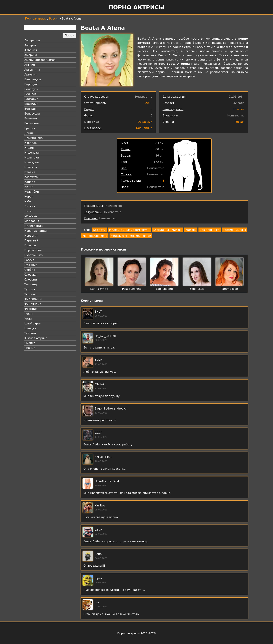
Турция (30, 289)
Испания (31, 167)
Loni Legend (164, 289)
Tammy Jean (230, 289)
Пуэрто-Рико (34, 255)
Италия (30, 172)
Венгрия (30, 109)
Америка (31, 55)
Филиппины (33, 299)
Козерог (239, 109)
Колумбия (32, 192)
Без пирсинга (210, 230)
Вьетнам (31, 118)
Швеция (30, 328)
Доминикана (34, 138)
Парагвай (31, 240)
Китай (29, 187)
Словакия (31, 275)
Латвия (30, 206)
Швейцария (33, 323)
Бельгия (30, 94)
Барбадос (31, 84)
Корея (29, 197)
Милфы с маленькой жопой (131, 236)
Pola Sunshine (132, 289)
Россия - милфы (234, 230)
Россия (54, 19)
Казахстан (32, 177)
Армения (31, 75)
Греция (30, 128)
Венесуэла (32, 114)
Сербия (30, 270)
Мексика (31, 216)
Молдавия (32, 221)
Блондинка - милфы (167, 230)
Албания (31, 50)
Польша (30, 245)
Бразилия (31, 104)
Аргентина (32, 70)
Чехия (29, 314)
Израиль (31, 143)
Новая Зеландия (36, 231)
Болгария (31, 99)
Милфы (191, 230)
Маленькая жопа (95, 236)
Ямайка (30, 343)
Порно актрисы (136, 7)
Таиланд (31, 284)
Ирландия (32, 158)
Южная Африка (36, 338)
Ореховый (145, 122)
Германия (32, 123)
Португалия (33, 250)
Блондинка (144, 128)
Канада (30, 182)
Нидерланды (34, 226)
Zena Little (197, 289)
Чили (28, 319)
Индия (29, 148)
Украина (30, 294)
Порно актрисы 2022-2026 (136, 633)
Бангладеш (33, 79)
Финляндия (33, 304)
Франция (31, 309)
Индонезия (32, 153)
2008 (149, 103)
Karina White (99, 289)
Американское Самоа (40, 60)
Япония (30, 348)
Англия (30, 65)
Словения (31, 280)
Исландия (32, 162)
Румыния (31, 265)
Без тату (99, 230)
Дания (29, 133)
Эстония (30, 333)
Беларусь (31, 89)
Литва (29, 211)
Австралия (32, 40)
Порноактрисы (36, 19)
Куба (28, 201)
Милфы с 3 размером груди (129, 230)
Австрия (30, 45)
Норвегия (31, 236)
